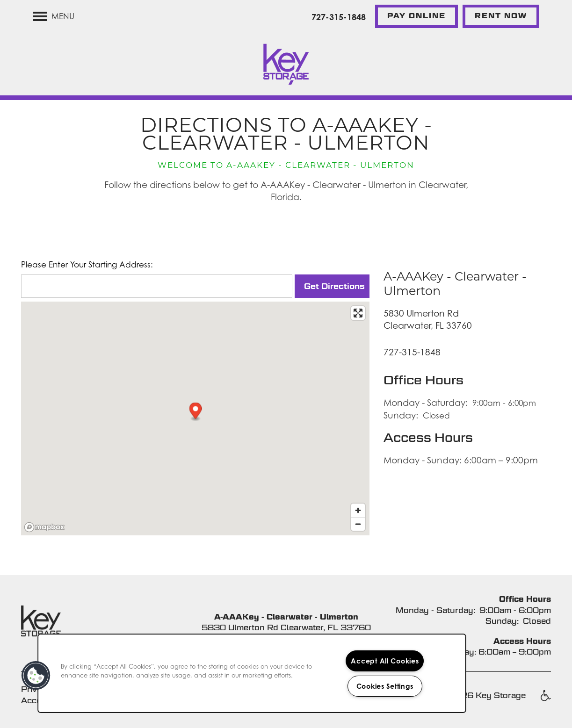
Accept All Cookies (385, 661)
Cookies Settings (385, 686)
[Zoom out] (358, 524)
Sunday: (401, 415)
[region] (252, 673)
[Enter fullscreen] (358, 313)
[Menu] (54, 16)
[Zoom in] (358, 510)
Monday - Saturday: (426, 403)
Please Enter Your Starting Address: (87, 265)
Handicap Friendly (545, 700)
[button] (416, 16)
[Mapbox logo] (44, 527)
